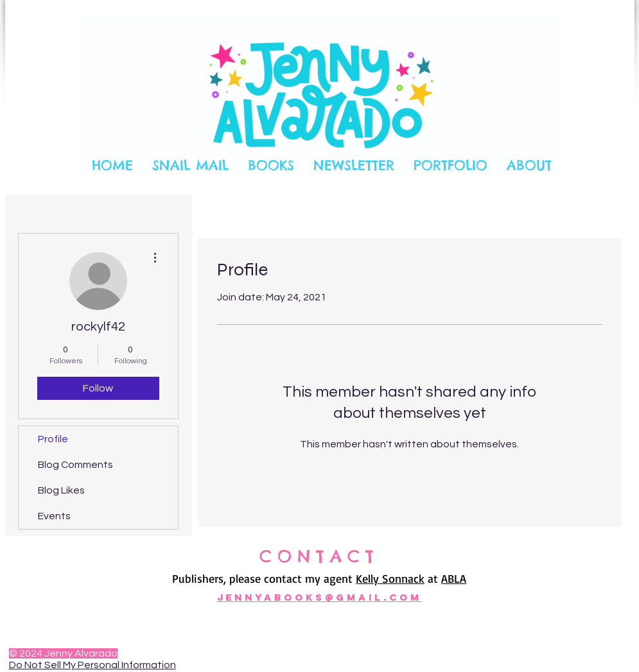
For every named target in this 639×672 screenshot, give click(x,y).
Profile (53, 439)
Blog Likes (61, 490)
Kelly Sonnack (390, 578)
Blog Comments (75, 465)
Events (54, 516)
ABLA (454, 578)
